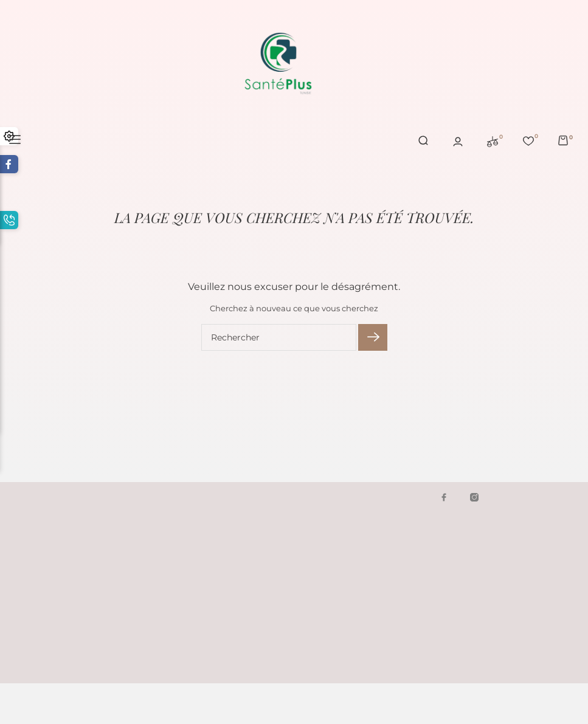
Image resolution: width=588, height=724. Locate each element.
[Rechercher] (279, 337)
